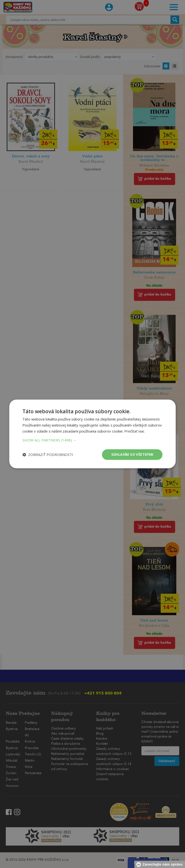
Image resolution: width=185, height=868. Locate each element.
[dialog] (92, 434)
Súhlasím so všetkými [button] (132, 454)
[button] (92, 440)
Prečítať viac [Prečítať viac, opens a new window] (134, 431)
